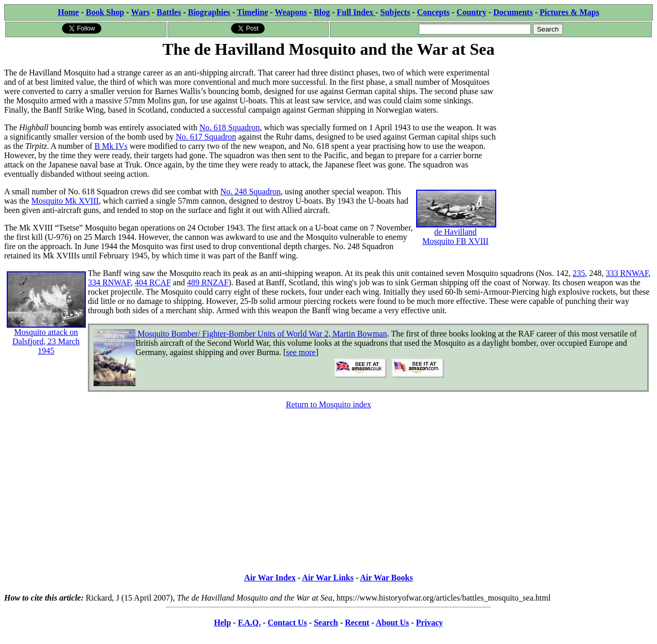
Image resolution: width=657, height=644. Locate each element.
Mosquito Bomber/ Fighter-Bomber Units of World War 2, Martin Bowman (261, 334)
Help (223, 623)
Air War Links (328, 578)
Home (68, 12)
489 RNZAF (208, 282)
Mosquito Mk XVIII (65, 201)
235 (579, 273)
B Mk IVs (111, 146)
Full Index (356, 12)
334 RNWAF (109, 282)
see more (301, 352)
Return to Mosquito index (329, 404)
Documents (513, 12)
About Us (392, 623)
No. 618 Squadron (230, 127)
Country (471, 12)
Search (326, 623)
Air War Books (386, 578)
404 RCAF (153, 282)
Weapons (291, 12)
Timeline (252, 12)
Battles (169, 12)
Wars (140, 12)
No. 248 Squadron (250, 191)
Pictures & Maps (569, 12)
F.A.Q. (249, 623)
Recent (357, 623)
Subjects (395, 12)
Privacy (430, 623)
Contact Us (287, 623)
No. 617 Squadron (206, 137)
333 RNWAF (627, 273)
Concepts (433, 12)
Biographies (209, 12)
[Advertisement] (575, 125)
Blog (322, 12)
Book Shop (105, 12)
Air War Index (270, 578)
